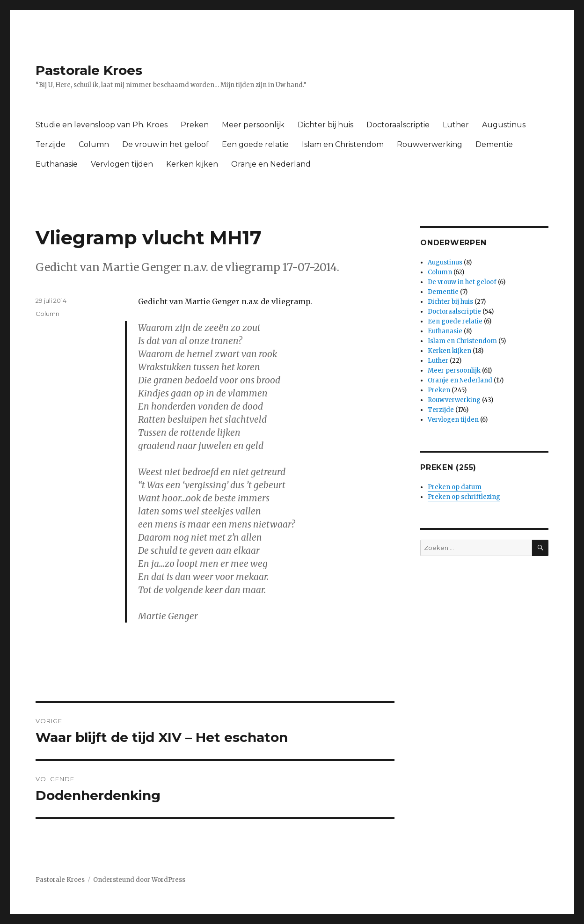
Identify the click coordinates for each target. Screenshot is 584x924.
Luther (456, 125)
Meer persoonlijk (253, 125)
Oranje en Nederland (271, 164)
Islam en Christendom (343, 144)
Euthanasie (57, 164)
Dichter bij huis (325, 125)
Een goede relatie (255, 144)
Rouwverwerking (430, 144)
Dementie (494, 144)
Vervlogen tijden (122, 164)
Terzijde (51, 144)
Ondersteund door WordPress (139, 880)
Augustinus (504, 125)
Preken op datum (455, 487)
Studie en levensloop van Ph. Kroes (102, 125)
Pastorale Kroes (89, 70)
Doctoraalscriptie (398, 125)
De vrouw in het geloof (165, 144)
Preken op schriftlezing (464, 497)
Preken (195, 125)
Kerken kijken (192, 164)
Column (94, 144)
